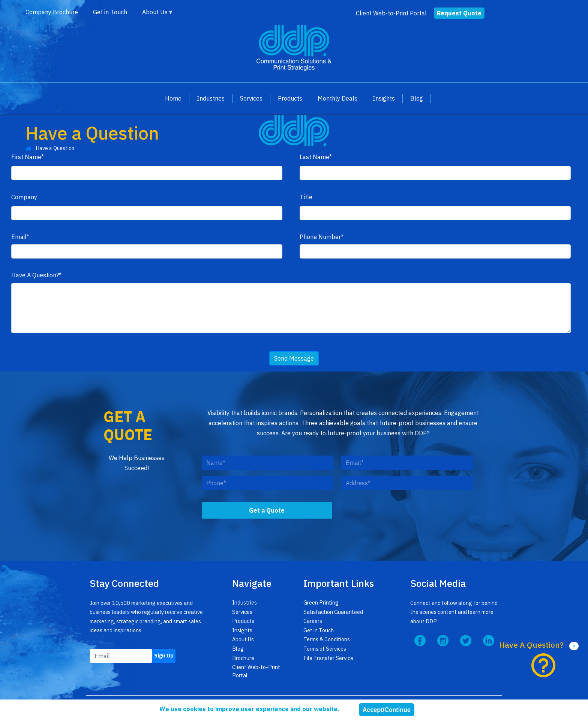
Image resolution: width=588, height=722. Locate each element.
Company (24, 197)
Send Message (294, 358)
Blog (417, 98)
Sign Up (164, 655)
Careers (313, 621)
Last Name (314, 157)
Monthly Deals (337, 98)
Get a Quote (267, 510)
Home (173, 98)
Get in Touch (110, 12)
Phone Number (320, 237)
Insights (384, 98)
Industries (211, 98)
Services (251, 98)
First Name (26, 157)
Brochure (243, 658)
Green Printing (321, 602)
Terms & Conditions (327, 639)
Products (290, 98)
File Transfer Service (328, 658)
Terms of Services (325, 649)
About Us (154, 12)
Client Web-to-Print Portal (391, 13)
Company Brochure (52, 12)
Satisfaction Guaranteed (333, 612)
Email (19, 237)
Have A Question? (35, 275)
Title (306, 197)
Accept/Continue (387, 710)
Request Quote (459, 13)
